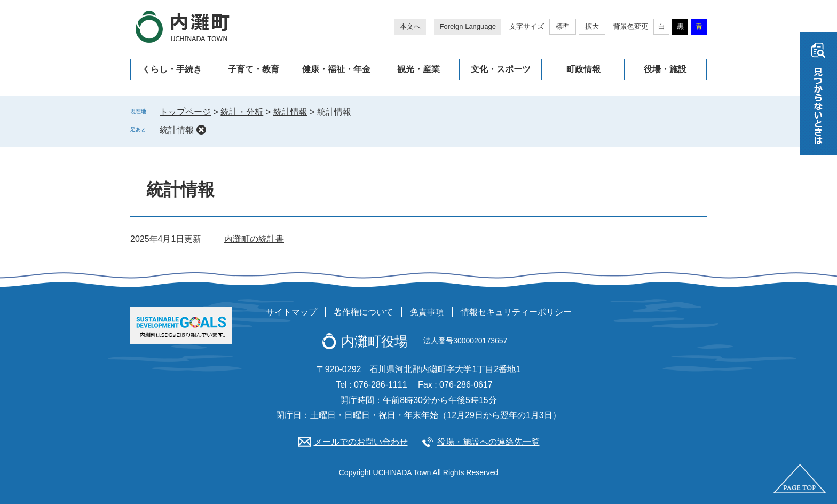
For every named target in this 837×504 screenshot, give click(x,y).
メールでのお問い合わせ (361, 442)
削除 (201, 130)
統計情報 (290, 112)
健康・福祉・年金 (336, 69)
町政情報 (583, 69)
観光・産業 (418, 69)
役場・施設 (665, 69)
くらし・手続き (172, 69)
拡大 (592, 26)
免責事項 (427, 312)
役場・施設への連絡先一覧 (488, 442)
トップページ (185, 112)
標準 (563, 26)
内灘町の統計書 (254, 239)
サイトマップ (291, 312)
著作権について (364, 312)
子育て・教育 (254, 69)
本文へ (410, 26)
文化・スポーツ (501, 69)
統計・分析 (242, 112)
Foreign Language (468, 26)
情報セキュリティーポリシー (516, 312)
